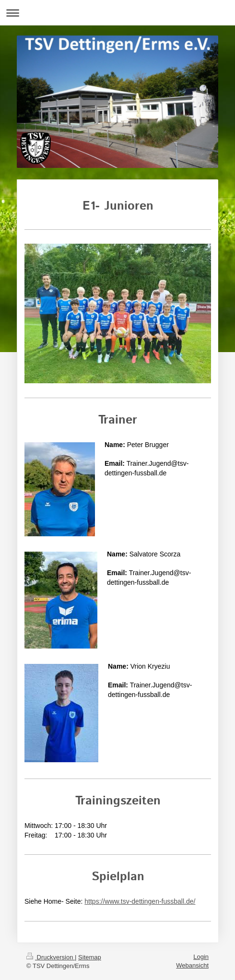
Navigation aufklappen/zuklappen (117, 13)
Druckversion (51, 957)
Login (201, 957)
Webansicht (192, 965)
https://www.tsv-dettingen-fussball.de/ (140, 901)
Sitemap (90, 957)
